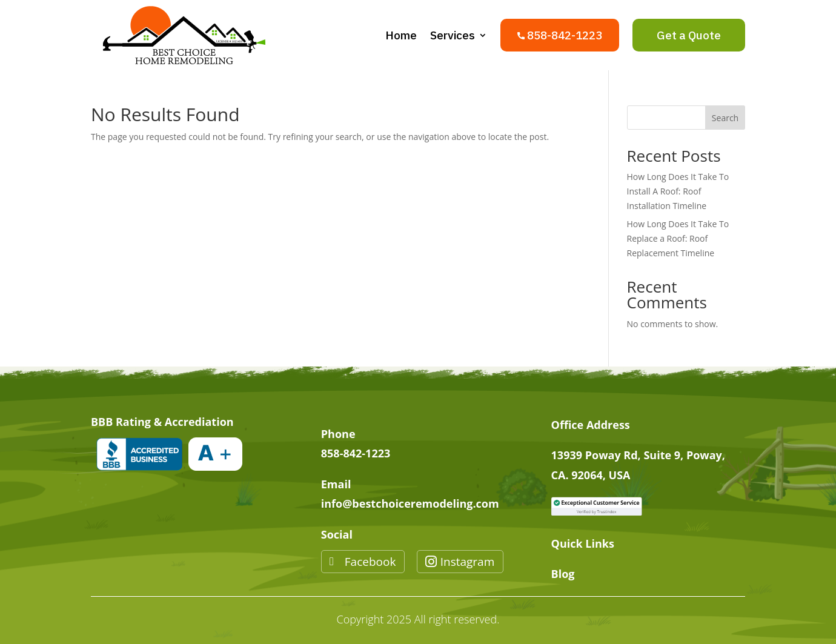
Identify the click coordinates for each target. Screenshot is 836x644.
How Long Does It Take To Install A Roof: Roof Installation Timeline (678, 191)
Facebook (370, 562)
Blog (563, 574)
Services (453, 35)
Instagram (468, 562)
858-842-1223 (356, 453)
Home (401, 35)
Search (725, 118)
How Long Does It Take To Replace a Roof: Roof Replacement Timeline (678, 238)
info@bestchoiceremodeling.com (410, 503)
